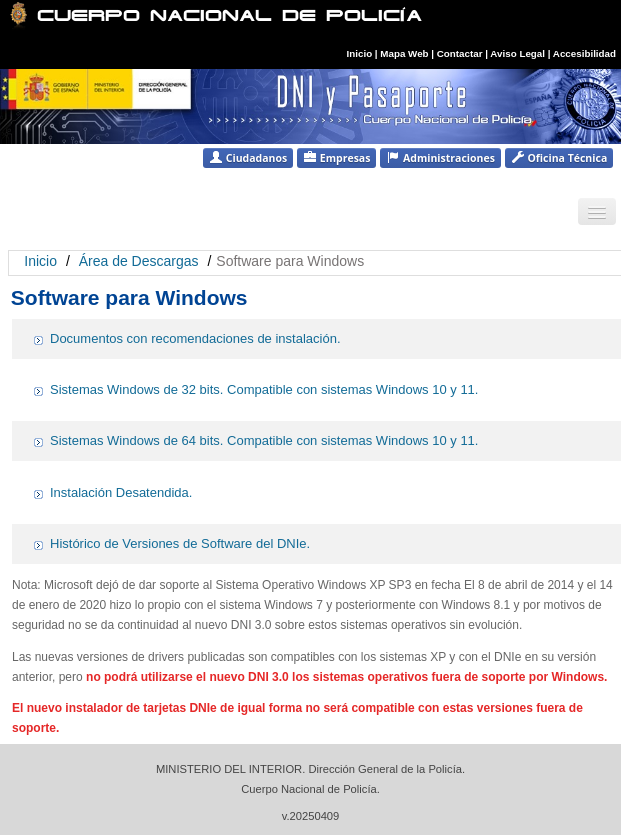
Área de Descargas (139, 261)
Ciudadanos (248, 157)
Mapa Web (404, 53)
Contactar (460, 53)
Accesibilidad (584, 53)
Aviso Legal (518, 53)
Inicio (360, 53)
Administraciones (440, 157)
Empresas (336, 157)
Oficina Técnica (559, 157)
